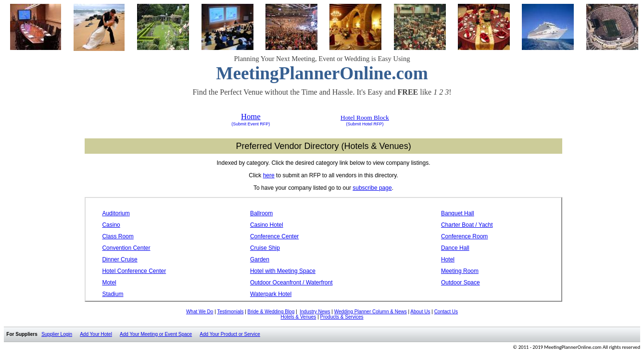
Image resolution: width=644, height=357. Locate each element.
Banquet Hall (458, 213)
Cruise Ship (265, 248)
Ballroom (261, 213)
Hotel (448, 259)
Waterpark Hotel (271, 294)
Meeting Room (460, 271)
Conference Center (274, 236)
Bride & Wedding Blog (271, 312)
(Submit (239, 124)
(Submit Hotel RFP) (365, 124)
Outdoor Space (461, 283)
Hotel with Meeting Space (283, 271)
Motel (109, 283)
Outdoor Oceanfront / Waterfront (291, 283)
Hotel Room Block (365, 117)
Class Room (118, 236)
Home (251, 117)
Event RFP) (258, 124)
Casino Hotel (267, 225)
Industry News (315, 312)
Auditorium (116, 213)
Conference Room (464, 236)
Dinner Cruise (120, 259)
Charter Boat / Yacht (467, 225)
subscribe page (372, 188)
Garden (260, 259)
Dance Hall (455, 248)
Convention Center (126, 248)
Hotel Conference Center (134, 271)
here (269, 175)
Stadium (113, 294)
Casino (111, 225)
